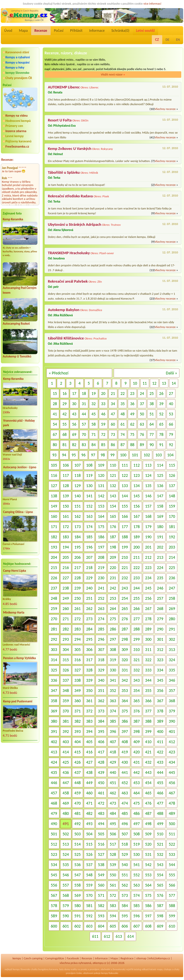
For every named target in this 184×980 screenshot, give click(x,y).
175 (101, 527)
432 (148, 762)
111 (125, 465)
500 (172, 824)
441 (125, 772)
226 (54, 578)
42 (64, 414)
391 (54, 731)
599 (172, 916)
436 (66, 772)
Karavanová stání (17, 52)
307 (101, 650)
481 (78, 813)
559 (89, 885)
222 (137, 568)
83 (84, 445)
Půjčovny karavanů (18, 141)
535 (66, 865)
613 (119, 936)
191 (160, 537)
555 (172, 875)
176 (113, 527)
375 (125, 711)
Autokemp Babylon (64, 310)
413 (54, 752)
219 (101, 568)
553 (148, 875)
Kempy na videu (17, 115)
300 (148, 639)
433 (160, 762)
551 (125, 875)
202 (160, 547)
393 (78, 731)
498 (148, 824)
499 (160, 824)
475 (137, 803)
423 (172, 752)
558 (78, 885)
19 (93, 393)
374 (113, 711)
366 (148, 701)
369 (54, 711)
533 (172, 854)
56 (74, 424)
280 (172, 619)
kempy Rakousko (110, 973)
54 (55, 424)
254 (125, 598)
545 (54, 875)
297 (113, 639)
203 (172, 547)
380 (54, 721)
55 (64, 424)
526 (89, 854)
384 (101, 721)
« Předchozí (59, 373)
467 (172, 793)
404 (78, 742)
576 (160, 895)
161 (66, 516)
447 (66, 783)
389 (160, 721)
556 (54, 885)
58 (93, 424)
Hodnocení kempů (18, 121)
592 (89, 916)
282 (66, 629)
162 (78, 516)
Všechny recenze (165, 109)
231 (113, 578)
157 (148, 506)
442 (137, 772)
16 (64, 393)
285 (101, 629)
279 (160, 619)
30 (74, 404)
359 (66, 701)
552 (137, 875)
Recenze (41, 31)
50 (142, 414)
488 (160, 813)
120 (101, 475)
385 (113, 721)
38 (152, 404)
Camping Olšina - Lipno (18, 512)
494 (101, 824)
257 (160, 598)
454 (148, 783)
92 (171, 445)
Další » (171, 373)
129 (78, 486)
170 (172, 516)
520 (148, 844)
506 (113, 834)
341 (113, 680)
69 (74, 434)
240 (89, 588)
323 (160, 660)
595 (125, 916)
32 (93, 404)
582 (101, 906)
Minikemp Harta (14, 612)
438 (89, 772)
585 (137, 906)
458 (66, 793)
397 (125, 731)
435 (54, 772)
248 (54, 598)
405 (89, 742)
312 (160, 650)
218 (89, 568)
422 (160, 752)
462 (113, 793)
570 (89, 895)
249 (66, 598)
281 (54, 629)
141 (89, 496)
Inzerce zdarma (16, 131)
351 (101, 690)
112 (137, 465)
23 (132, 393)
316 (78, 660)
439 (101, 772)
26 (161, 393)
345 (160, 680)
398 (137, 731)
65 (161, 424)
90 (152, 445)
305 (78, 650)
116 (54, 475)
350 (89, 690)
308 (113, 650)
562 (125, 885)
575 (148, 895)
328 (89, 670)
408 (125, 742)
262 (89, 609)
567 (54, 895)
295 (89, 639)
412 (172, 742)
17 (74, 393)
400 (160, 731)
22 (123, 393)
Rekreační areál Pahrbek (68, 281)
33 (103, 404)
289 (148, 629)
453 (137, 783)
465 (148, 793)
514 (78, 844)
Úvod (8, 31)
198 (113, 547)
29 (64, 404)
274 (101, 619)
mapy (160, 969)
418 (113, 752)
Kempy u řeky (15, 67)
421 (148, 752)
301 (160, 639)
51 (152, 414)
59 (103, 424)
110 (113, 465)
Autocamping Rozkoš (16, 324)
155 (125, 506)
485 (125, 813)
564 (148, 885)
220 (113, 568)
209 (113, 557)
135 (148, 486)
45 (93, 414)
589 (54, 916)
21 (113, 393)
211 (137, 557)
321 (137, 660)
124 (148, 475)
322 (148, 660)
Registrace (127, 958)
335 (172, 670)
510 (160, 834)
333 (148, 670)
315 (66, 660)
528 (113, 854)
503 (78, 834)
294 (78, 639)
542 (148, 865)
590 (66, 916)
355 (148, 690)
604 (101, 926)
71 (93, 434)
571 (101, 895)
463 (125, 793)
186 (101, 537)
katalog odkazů (141, 969)
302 (172, 639)
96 (83, 455)
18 (84, 393)
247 (172, 588)
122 (125, 475)
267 (148, 609)
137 (172, 486)
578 (54, 906)
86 (113, 445)
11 (145, 383)
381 (66, 721)
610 (172, 926)
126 (172, 475)
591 (78, 916)
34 (113, 404)
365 (137, 701)
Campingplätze (55, 958)
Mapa (23, 31)
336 (54, 680)
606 (125, 926)
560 (101, 885)
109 (101, 465)
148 (172, 496)
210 (125, 557)
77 (152, 434)
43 (74, 414)
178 (137, 527)
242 (113, 588)
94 (64, 455)
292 (54, 639)
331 (125, 670)
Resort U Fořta (60, 120)
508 (137, 834)
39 (161, 404)
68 (64, 434)
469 (66, 803)
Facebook (73, 958)
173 (78, 527)
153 (101, 506)
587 (160, 906)
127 (54, 486)
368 (172, 701)
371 (78, 711)
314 (54, 660)
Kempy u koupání (17, 62)
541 (137, 865)
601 (66, 926)
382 (78, 721)
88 (132, 445)
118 (78, 475)
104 (170, 455)
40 (171, 404)
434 (172, 762)
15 (55, 393)
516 (101, 844)
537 (89, 865)
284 (89, 629)
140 (78, 496)
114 (160, 465)
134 (137, 486)
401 (172, 731)
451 (113, 783)
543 (160, 865)
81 (64, 445)
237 (54, 588)
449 (89, 783)
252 (101, 598)
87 (123, 445)
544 (172, 865)
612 (107, 936)
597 (148, 916)
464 (137, 793)
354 (137, 690)
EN (178, 40)
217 (78, 568)
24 (142, 393)
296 (101, 639)
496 (125, 824)
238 (66, 588)
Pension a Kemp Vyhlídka (19, 658)
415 (78, 752)
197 (101, 547)
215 (54, 568)
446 (54, 783)
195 (78, 547)
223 (148, 568)
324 (172, 660)
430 (125, 762)
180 (160, 527)
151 (78, 506)
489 (172, 813)
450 (101, 783)
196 (89, 547)
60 (113, 424)
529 (125, 854)
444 (160, 772)
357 (172, 690)
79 (171, 434)
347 (54, 690)
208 (101, 557)
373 (101, 711)
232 (125, 578)
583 (113, 906)
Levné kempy (15, 136)
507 (125, 834)
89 (142, 445)
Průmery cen (14, 126)
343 (137, 680)
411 (160, 742)
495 (113, 824)
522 (172, 844)
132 (113, 486)
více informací (152, 4)
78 (161, 434)
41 (55, 414)
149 (54, 506)
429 (113, 762)
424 (54, 762)
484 (113, 813)
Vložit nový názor (113, 74)
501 (54, 834)
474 (125, 803)
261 (78, 609)
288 (137, 629)
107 (78, 465)
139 (66, 496)
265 (125, 609)
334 (160, 670)
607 (137, 926)
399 (148, 731)
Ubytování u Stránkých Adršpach (75, 224)
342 (125, 680)
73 (113, 434)
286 (113, 629)
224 (160, 568)
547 (78, 875)
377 (148, 711)
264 (113, 609)
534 (54, 865)
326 (66, 670)
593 (101, 916)
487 (148, 813)
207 (89, 557)
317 (89, 660)
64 (152, 424)
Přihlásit (76, 31)
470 (78, 803)
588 (172, 906)
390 (172, 721)
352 (113, 690)
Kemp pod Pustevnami (18, 701)
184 (78, 537)
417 (101, 752)
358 (54, 701)
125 (160, 475)
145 (137, 496)
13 (164, 383)
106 (66, 465)
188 (125, 537)
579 (66, 906)
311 (148, 650)
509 (148, 834)
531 (148, 854)
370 (66, 711)
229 (89, 578)
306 (89, 650)
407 (113, 742)
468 (54, 803)
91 (161, 445)
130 (89, 486)
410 (148, 742)
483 (101, 813)
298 (125, 639)
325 (54, 670)
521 (160, 844)
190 (148, 537)
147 (160, 496)
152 (89, 506)
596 (137, 916)
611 (95, 936)
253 (113, 598)
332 (137, 670)
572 (113, 895)
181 (172, 527)
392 (66, 731)
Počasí (59, 31)
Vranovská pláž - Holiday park (19, 423)
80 (55, 445)
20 (103, 393)
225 (172, 568)
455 (160, 783)
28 (55, 404)
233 (137, 578)
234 (148, 578)
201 (148, 547)
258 (172, 598)
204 (54, 557)
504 (89, 834)
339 (89, 680)
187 (113, 537)
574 (137, 895)
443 (148, 772)
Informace (97, 31)
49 (132, 414)
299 (137, 639)
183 (66, 537)
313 (172, 650)
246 (160, 588)
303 (54, 650)
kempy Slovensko (17, 73)
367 (160, 701)
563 (137, 885)
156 (137, 506)
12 (154, 383)
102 (147, 455)
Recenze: (7, 160)
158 (160, 506)
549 (101, 875)
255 (137, 598)
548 (89, 875)
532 (160, 854)
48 (123, 414)
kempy (17, 958)
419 (125, 752)
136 (160, 486)
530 (137, 854)
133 (125, 486)
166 (125, 516)
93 (54, 455)
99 (112, 455)
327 (78, 670)
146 (148, 496)
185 (89, 537)
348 (66, 690)
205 (66, 557)
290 (160, 629)
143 (113, 496)
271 (66, 619)
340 (101, 680)
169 (160, 516)
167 (137, 516)
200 (137, 547)
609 (160, 926)
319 (113, 660)
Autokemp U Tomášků (17, 356)
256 (148, 598)
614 (130, 936)
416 (89, 752)
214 (172, 557)
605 (113, 926)
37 (142, 404)
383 (89, 721)
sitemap (141, 958)
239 (78, 588)
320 (125, 660)
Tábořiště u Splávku (64, 172)
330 (113, 670)
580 (78, 906)
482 (89, 813)
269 (172, 609)
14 (174, 383)
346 (172, 680)
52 (161, 414)
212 (148, 557)
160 (54, 516)
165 (113, 516)
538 (101, 865)
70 (84, 434)
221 (125, 568)
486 (137, 813)
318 (101, 660)
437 (78, 772)
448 (78, 783)
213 (160, 557)
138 (54, 496)
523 (54, 854)
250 (78, 598)
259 (54, 609)
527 (101, 854)
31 (84, 404)
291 (172, 629)
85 (103, 445)
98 (103, 455)
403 (66, 742)
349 (78, 690)
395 (101, 731)
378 (160, 711)
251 (89, 598)
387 (137, 721)
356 (160, 690)
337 (66, 680)
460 (89, 793)
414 (66, 752)
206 (78, 557)
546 (66, 875)
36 (132, 404)
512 (54, 844)
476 (148, 803)
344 (148, 680)
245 (148, 588)
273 (89, 619)
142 (101, 496)
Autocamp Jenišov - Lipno (20, 467)
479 (54, 813)
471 (89, 803)
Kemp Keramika (13, 219)
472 (101, 803)
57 (84, 424)
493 (89, 824)
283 (78, 629)
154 (113, 506)
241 (101, 588)
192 (172, 537)
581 (89, 906)
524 (66, 854)
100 (123, 455)
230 (101, 578)
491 (66, 824)
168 (148, 516)
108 (89, 465)
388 (148, 721)
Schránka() (120, 31)
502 (66, 834)
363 (113, 701)
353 (125, 690)
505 (101, 834)
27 (171, 393)
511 (172, 834)
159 (172, 506)
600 (54, 926)
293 (66, 639)
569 (78, 895)
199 (125, 547)
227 (66, 578)
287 (125, 629)
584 (125, 906)
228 (78, 578)
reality (74, 969)
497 (137, 824)
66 (171, 424)
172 (66, 527)
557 (66, 885)
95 (74, 455)
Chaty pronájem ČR (19, 78)
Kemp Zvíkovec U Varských (70, 149)
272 (78, 619)
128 (66, 486)
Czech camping (33, 958)
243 (125, 588)
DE (167, 40)
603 (89, 926)
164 (101, 516)
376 (137, 711)
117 (66, 475)
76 (142, 434)
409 (137, 742)
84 (93, 445)
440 (113, 772)
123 (137, 475)
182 (54, 537)
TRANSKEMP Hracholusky (69, 253)
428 (101, 762)
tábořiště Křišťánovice (66, 338)
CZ (157, 40)
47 (113, 414)
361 (89, 701)
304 (66, 650)
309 (125, 650)
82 (74, 445)
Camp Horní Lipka (15, 571)
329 (101, 670)
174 (89, 527)
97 (93, 455)
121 (113, 475)
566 (172, 885)
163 (89, 516)
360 (78, 701)
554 (160, 875)
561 (113, 885)
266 (137, 609)
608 (148, 926)
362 (101, 701)
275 (113, 619)
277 (137, 619)
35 (123, 404)
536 (78, 865)
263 (101, 609)
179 (148, 527)
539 (113, 865)
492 (78, 824)
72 (103, 434)
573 (125, 895)
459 (78, 793)
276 (125, 619)
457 (54, 793)
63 (142, 424)
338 (78, 680)
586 (148, 906)
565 (160, 885)
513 (66, 844)
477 (160, 803)
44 (84, 414)
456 (172, 783)
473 (113, 803)
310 (137, 650)
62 (132, 424)
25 (152, 393)
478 (172, 803)
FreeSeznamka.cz (17, 146)
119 (89, 475)
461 (101, 793)
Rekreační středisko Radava (70, 196)
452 (125, 783)
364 (125, 701)
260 (66, 609)
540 (125, 865)
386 (125, 721)
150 (66, 506)
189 (137, 537)
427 (89, 762)
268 (160, 609)
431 (137, 762)
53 (171, 414)
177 (125, 527)
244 (137, 588)
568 (66, 895)
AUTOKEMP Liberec (64, 87)
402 (54, 742)
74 (123, 434)
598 (160, 916)
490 (54, 824)
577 (172, 895)
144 (125, 496)
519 (137, 844)
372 (89, 711)
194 (66, 547)
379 (172, 711)
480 (66, 813)
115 (172, 465)
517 (113, 844)
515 (89, 844)
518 (125, 844)
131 (101, 486)
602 (78, 926)
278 (148, 619)
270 (54, 619)
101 (135, 455)
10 (135, 383)
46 (103, 414)
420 (137, 752)
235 (160, 578)
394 (89, 731)
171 (54, 527)
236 (172, 578)
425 (66, 762)
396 (113, 731)
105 (54, 465)
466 (160, 793)
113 (148, 465)
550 (113, 875)
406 (101, 742)
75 (132, 434)
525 (78, 854)
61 (123, 424)
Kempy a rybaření (18, 57)
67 (55, 434)
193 (54, 547)
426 (78, 762)
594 (113, 916)
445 (172, 772)
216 (66, 568)
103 (158, 455)
